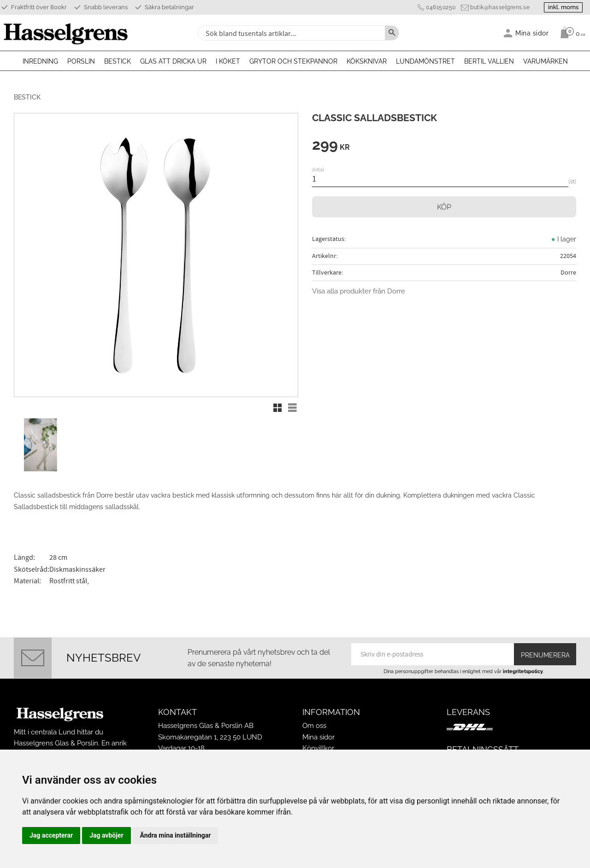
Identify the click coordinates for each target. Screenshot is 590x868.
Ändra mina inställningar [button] (176, 835)
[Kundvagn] (570, 33)
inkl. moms (563, 7)
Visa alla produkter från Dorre (359, 291)
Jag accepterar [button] (51, 835)
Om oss (314, 726)
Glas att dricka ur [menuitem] (173, 61)
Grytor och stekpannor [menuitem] (293, 61)
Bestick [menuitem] (118, 61)
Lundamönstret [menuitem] (425, 61)
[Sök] (392, 33)
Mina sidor (319, 737)
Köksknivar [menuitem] (367, 61)
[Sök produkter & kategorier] (290, 33)
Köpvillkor (318, 748)
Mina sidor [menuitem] (532, 33)
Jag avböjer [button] (106, 835)
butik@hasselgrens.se (500, 7)
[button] (277, 408)
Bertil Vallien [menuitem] (489, 61)
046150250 (441, 7)
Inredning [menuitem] (40, 61)
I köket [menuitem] (228, 61)
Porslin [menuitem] (81, 61)
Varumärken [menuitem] (546, 61)
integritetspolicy (523, 671)
